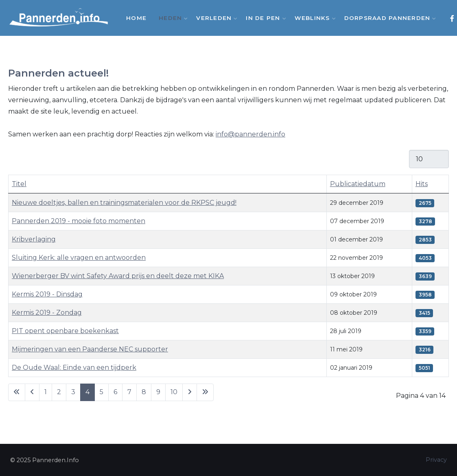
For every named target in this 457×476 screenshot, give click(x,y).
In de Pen (264, 18)
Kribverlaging (34, 239)
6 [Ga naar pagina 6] (115, 392)
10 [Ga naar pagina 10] (174, 392)
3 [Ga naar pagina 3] (73, 392)
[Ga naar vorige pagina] (32, 392)
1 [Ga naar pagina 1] (46, 392)
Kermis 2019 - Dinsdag (47, 294)
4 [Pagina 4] (87, 392)
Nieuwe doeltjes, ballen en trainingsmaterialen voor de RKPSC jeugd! (124, 203)
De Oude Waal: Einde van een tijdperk (74, 367)
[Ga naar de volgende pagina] (190, 392)
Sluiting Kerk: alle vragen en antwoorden (79, 258)
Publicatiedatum (358, 184)
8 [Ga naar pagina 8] (144, 392)
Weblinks (313, 18)
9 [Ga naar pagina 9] (158, 392)
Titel (19, 184)
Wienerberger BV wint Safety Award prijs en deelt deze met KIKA (118, 276)
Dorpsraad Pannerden (388, 18)
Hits (422, 184)
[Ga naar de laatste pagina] (205, 392)
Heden (171, 18)
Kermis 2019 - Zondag (47, 313)
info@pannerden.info (250, 134)
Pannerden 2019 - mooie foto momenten (79, 221)
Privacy (436, 460)
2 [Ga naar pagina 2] (59, 392)
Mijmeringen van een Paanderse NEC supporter (90, 349)
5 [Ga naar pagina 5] (102, 392)
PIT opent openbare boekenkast (65, 331)
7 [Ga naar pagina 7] (129, 392)
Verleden (215, 18)
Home (136, 18)
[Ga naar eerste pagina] (17, 392)
